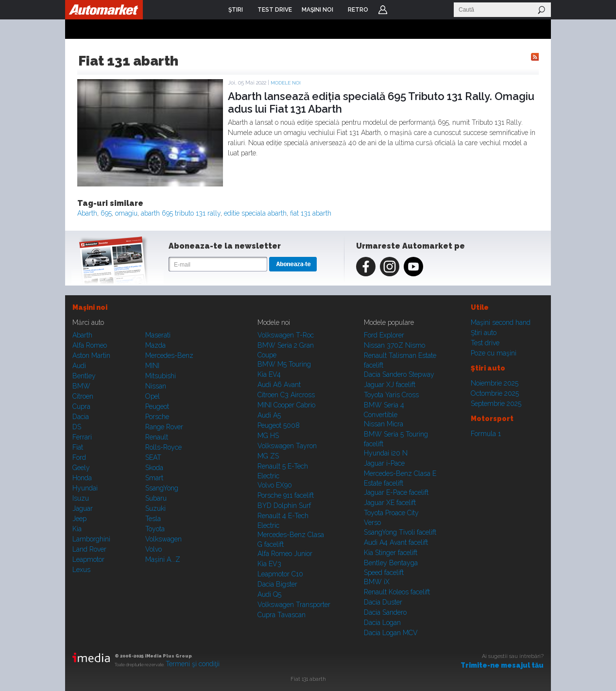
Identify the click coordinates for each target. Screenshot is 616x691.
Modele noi (286, 83)
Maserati (158, 335)
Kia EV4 (269, 374)
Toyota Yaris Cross (391, 395)
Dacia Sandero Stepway (399, 374)
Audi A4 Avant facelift (396, 542)
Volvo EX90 (275, 485)
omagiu (126, 213)
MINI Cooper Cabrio (286, 405)
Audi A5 (269, 415)
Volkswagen (163, 539)
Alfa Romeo (90, 345)
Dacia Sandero (385, 612)
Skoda (154, 468)
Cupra (81, 406)
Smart (154, 478)
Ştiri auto (484, 333)
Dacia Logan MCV (391, 633)
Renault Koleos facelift (397, 592)
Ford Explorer (384, 335)
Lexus (81, 570)
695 (106, 213)
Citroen (83, 396)
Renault (157, 437)
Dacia (81, 417)
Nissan (156, 386)
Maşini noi (90, 307)
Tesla (153, 519)
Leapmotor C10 (280, 574)
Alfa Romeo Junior (285, 554)
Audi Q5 (269, 594)
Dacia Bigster (277, 584)
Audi (79, 366)
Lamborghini (91, 539)
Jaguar (83, 508)
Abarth (87, 213)
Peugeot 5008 (279, 425)
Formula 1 (486, 434)
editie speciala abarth (255, 213)
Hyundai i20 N (386, 453)
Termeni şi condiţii (193, 664)
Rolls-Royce (163, 447)
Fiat (78, 447)
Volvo (154, 549)
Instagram (390, 267)
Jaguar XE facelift (390, 503)
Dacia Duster (383, 602)
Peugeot (157, 406)
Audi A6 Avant (279, 385)
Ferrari (82, 437)
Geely (81, 468)
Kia (77, 529)
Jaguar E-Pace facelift (396, 492)
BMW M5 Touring (284, 364)
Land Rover (89, 549)
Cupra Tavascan (282, 615)
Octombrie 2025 (495, 393)
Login (383, 10)
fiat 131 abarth (311, 213)
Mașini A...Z (163, 559)
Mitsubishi (161, 376)
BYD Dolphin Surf (284, 506)
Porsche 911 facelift (286, 495)
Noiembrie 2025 (495, 383)
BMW (81, 386)
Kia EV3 (269, 564)
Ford (79, 457)
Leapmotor (88, 559)
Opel (153, 396)
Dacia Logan (382, 623)
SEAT (153, 457)
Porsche (157, 417)
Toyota (155, 529)
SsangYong (162, 488)
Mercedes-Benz (169, 355)
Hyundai (85, 488)
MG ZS (268, 456)
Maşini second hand (501, 322)
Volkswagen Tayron (287, 446)
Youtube (413, 267)
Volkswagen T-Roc (286, 335)
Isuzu (81, 498)
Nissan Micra (384, 424)
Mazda (155, 345)
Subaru (156, 498)
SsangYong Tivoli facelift (400, 532)
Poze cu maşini (494, 353)
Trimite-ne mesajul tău (502, 665)
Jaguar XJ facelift (390, 385)
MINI (152, 366)
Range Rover (164, 427)
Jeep (79, 519)
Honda (82, 478)
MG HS (268, 436)
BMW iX (377, 582)
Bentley (84, 376)
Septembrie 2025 (496, 404)
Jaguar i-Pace (384, 463)
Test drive (485, 343)
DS (77, 427)
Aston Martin (91, 355)
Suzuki (155, 508)
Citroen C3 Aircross (286, 395)
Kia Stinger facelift (391, 553)
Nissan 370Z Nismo (394, 345)
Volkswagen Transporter (294, 605)
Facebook (366, 267)
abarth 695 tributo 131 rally (181, 213)
